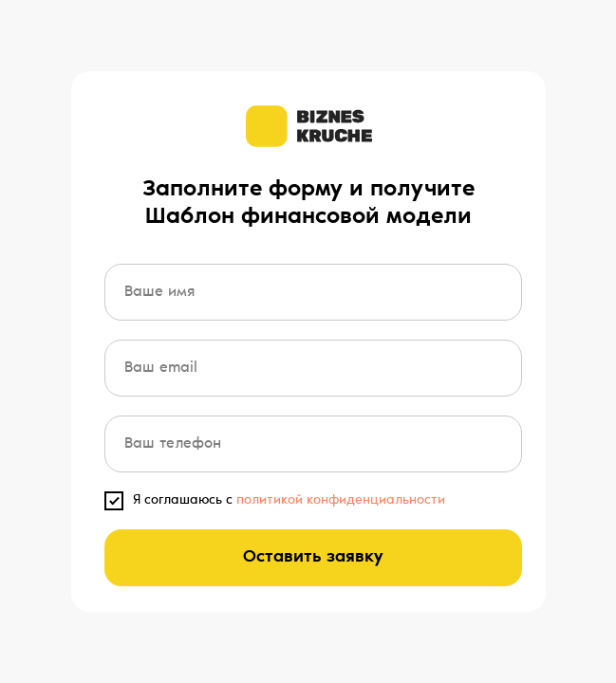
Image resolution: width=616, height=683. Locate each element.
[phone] (313, 444)
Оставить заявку (313, 558)
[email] (313, 368)
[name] (313, 292)
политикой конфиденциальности (341, 501)
